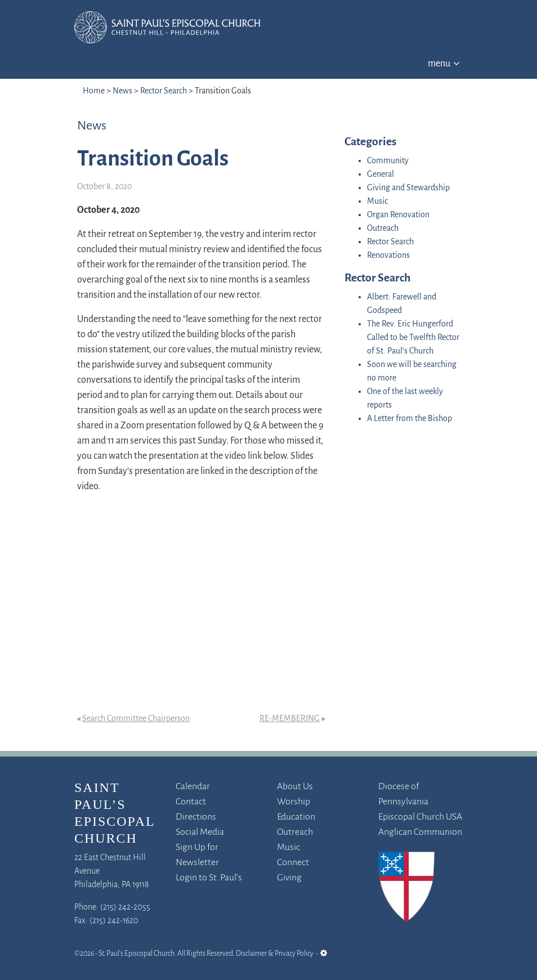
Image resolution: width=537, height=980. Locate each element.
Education (296, 817)
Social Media (200, 832)
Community (388, 161)
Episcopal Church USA (420, 817)
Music (377, 202)
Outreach (383, 229)
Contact (191, 802)
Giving (289, 878)
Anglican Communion (420, 832)
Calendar (193, 787)
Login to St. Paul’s (209, 878)
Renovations (388, 256)
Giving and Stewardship (408, 188)
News (122, 91)
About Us (295, 787)
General (381, 174)
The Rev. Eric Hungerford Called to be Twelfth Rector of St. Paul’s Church (413, 338)
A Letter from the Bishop (410, 419)
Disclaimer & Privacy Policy (275, 954)
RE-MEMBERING (290, 719)
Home (94, 91)
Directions (196, 817)
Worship (294, 802)
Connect (293, 863)
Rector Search (164, 91)
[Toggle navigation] (444, 62)
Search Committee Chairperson (136, 719)
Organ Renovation (398, 215)
